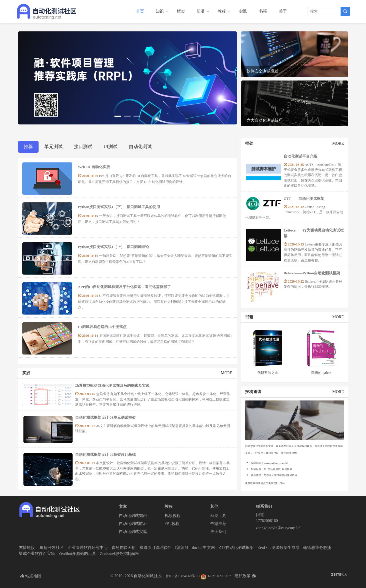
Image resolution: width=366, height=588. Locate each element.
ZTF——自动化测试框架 (304, 199)
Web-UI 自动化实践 (94, 167)
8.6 (339, 575)
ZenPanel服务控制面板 (120, 554)
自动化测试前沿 (133, 524)
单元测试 (53, 147)
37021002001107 (216, 576)
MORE (227, 373)
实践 (243, 11)
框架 (181, 11)
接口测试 (83, 147)
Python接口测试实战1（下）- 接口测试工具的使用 (119, 207)
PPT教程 (172, 524)
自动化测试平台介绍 (300, 156)
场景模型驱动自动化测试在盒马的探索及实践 (112, 385)
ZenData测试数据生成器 (279, 548)
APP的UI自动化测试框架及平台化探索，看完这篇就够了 (125, 287)
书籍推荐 (218, 524)
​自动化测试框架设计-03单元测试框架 (105, 417)
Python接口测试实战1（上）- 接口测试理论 (114, 247)
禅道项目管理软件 (155, 548)
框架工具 (218, 516)
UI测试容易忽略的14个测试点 (102, 327)
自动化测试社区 (148, 576)
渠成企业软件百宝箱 (37, 554)
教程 (222, 11)
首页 (140, 11)
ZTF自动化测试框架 (236, 548)
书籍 (263, 11)
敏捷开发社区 (52, 548)
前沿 (201, 11)
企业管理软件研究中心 (88, 548)
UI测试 (111, 147)
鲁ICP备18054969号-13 (183, 576)
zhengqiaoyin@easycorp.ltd (278, 528)
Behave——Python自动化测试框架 (312, 273)
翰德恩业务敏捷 (317, 548)
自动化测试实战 (133, 532)
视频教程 (173, 516)
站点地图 (31, 576)
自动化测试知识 (133, 516)
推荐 (28, 147)
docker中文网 (203, 548)
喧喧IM (182, 548)
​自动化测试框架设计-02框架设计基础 (105, 455)
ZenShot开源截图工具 (77, 554)
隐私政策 (243, 576)
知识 (160, 11)
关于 (283, 11)
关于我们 (218, 532)
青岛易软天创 (123, 548)
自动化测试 (140, 147)
